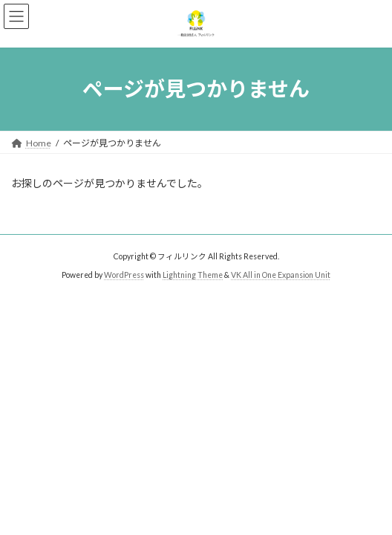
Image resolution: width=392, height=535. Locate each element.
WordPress (124, 275)
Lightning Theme (193, 275)
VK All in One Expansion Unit (281, 275)
